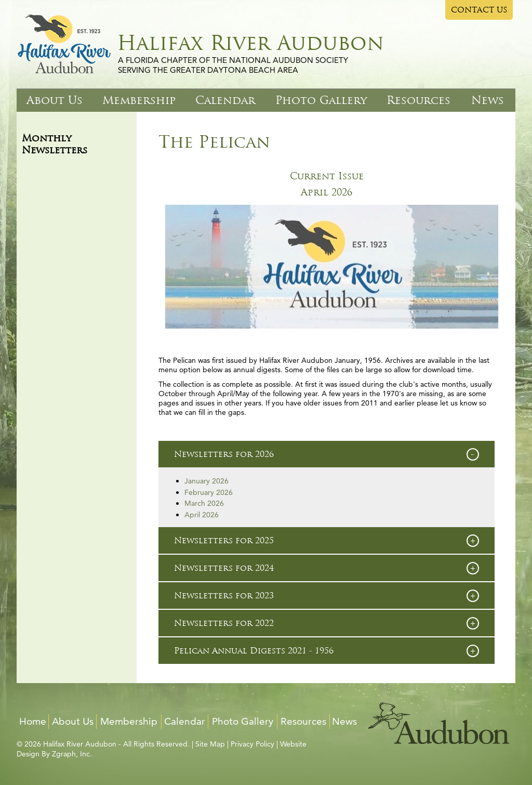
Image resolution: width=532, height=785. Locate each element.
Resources (418, 100)
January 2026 (207, 481)
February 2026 (209, 492)
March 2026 (204, 503)
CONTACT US (479, 10)
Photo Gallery (321, 100)
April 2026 (327, 192)
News (488, 100)
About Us (55, 100)
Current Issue (327, 176)
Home (33, 721)
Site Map (210, 744)
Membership (139, 100)
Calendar (225, 100)
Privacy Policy (252, 744)
